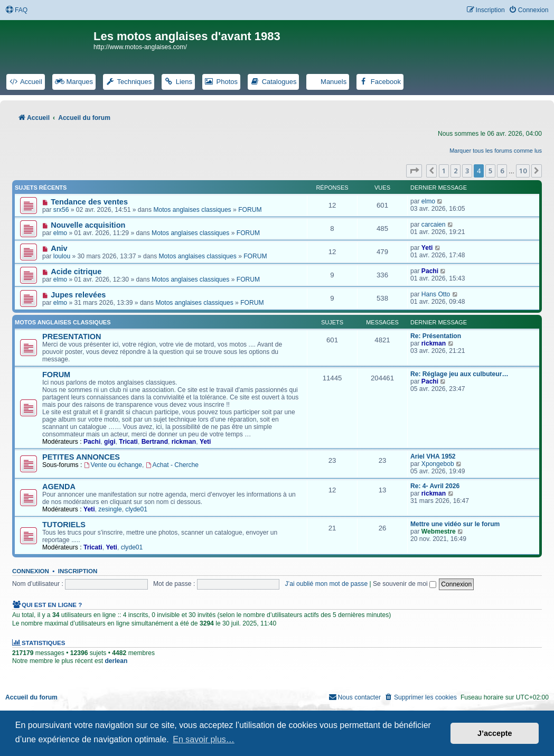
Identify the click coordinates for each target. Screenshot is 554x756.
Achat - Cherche (172, 465)
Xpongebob (438, 464)
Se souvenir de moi (405, 584)
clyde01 (136, 509)
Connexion (31, 571)
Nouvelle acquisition (88, 225)
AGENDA (59, 487)
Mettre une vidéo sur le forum (455, 524)
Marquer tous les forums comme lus (496, 151)
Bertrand (155, 442)
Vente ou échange (113, 465)
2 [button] (456, 171)
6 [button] (502, 171)
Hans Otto (436, 294)
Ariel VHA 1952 (433, 456)
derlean (116, 661)
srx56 (61, 210)
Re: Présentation (436, 336)
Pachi (430, 271)
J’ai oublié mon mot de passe (327, 584)
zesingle (110, 509)
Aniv (59, 248)
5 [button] (490, 171)
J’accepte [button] (495, 733)
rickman (434, 343)
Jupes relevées (78, 295)
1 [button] (444, 171)
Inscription (78, 571)
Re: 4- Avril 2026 (435, 486)
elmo (428, 201)
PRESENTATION (72, 337)
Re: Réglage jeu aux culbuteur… (459, 374)
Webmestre (439, 531)
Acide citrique (76, 272)
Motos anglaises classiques (192, 210)
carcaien (434, 225)
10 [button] (523, 171)
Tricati (128, 442)
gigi (110, 442)
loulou (62, 256)
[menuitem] (16, 10)
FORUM (250, 210)
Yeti (427, 248)
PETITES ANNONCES (81, 457)
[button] (414, 171)
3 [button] (467, 171)
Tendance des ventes (89, 202)
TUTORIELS (64, 525)
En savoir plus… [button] (204, 739)
